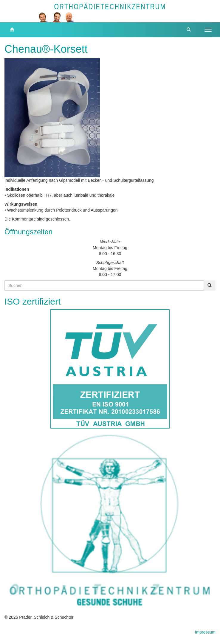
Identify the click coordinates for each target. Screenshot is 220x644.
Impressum (205, 632)
